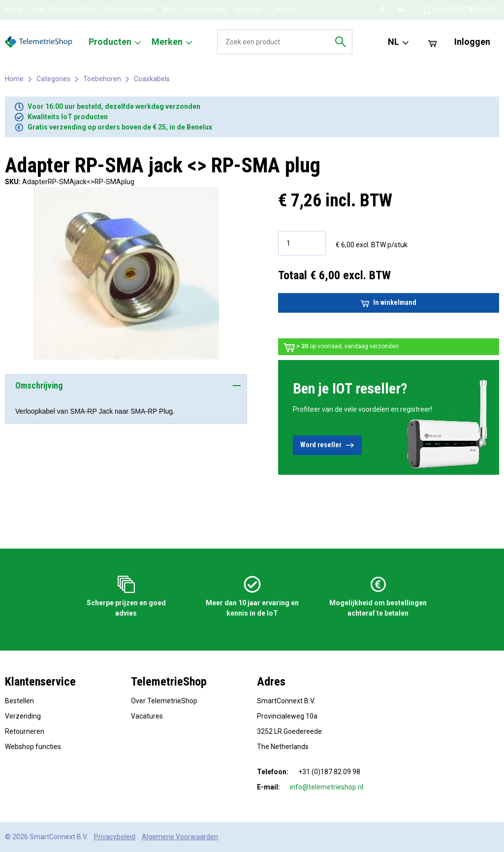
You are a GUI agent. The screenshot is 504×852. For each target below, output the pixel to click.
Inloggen (472, 42)
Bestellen (19, 701)
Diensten (249, 9)
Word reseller (327, 445)
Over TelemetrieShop (64, 9)
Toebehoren (102, 79)
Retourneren (25, 731)
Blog (170, 9)
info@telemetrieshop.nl (327, 787)
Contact (283, 9)
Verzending (23, 716)
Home (13, 9)
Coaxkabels (152, 79)
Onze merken (206, 9)
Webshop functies (33, 747)
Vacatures (147, 716)
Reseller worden (130, 9)
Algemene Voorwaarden (180, 837)
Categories (53, 79)
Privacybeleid (115, 837)
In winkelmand (388, 303)
